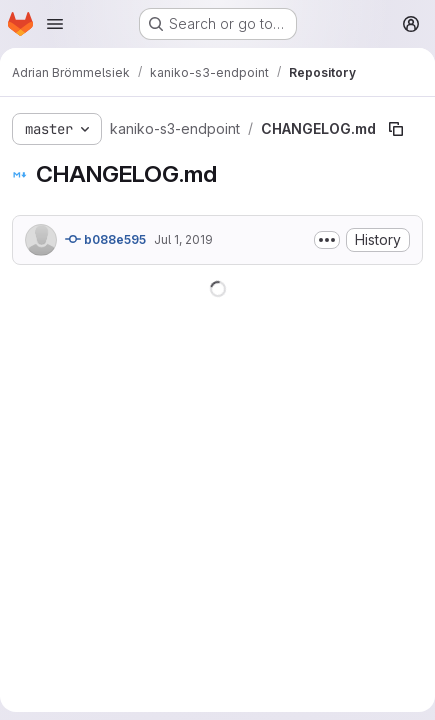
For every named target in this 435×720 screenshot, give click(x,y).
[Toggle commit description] (327, 240)
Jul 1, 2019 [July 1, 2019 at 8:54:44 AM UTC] (183, 239)
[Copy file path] (396, 129)
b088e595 (105, 239)
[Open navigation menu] (55, 24)
